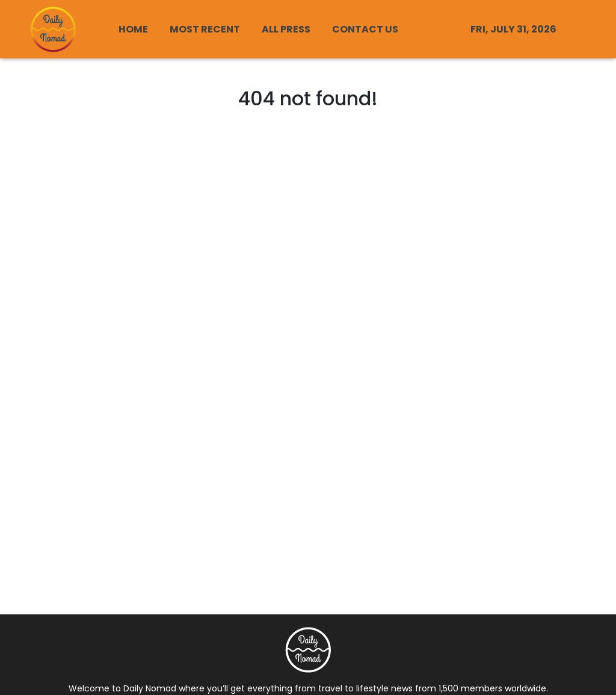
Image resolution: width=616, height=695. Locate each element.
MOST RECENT (205, 29)
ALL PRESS (286, 29)
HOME (133, 29)
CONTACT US (365, 29)
